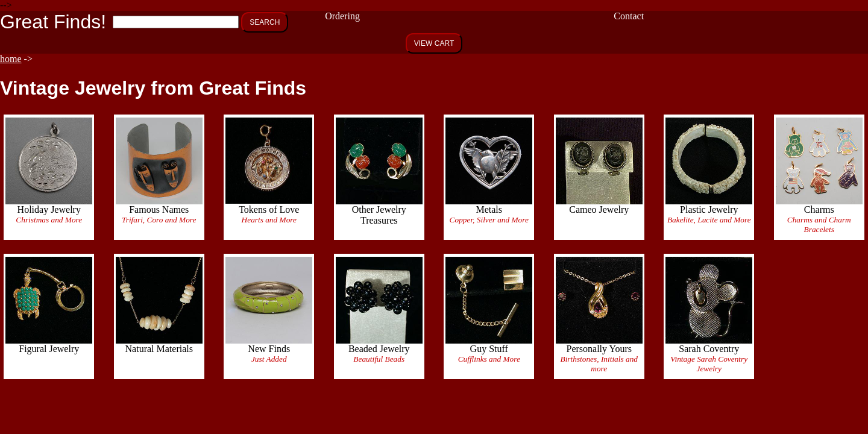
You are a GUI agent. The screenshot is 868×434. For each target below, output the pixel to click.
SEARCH (265, 22)
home (11, 59)
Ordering (342, 16)
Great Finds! (53, 22)
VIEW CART (434, 43)
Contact (629, 16)
